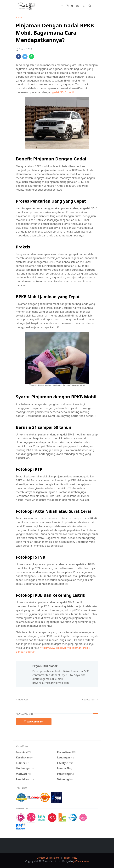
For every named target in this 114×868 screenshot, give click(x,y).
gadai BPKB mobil (63, 92)
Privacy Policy (70, 858)
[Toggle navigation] (95, 6)
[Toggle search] (90, 6)
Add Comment (34, 722)
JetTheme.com (81, 861)
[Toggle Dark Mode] (84, 6)
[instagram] (67, 6)
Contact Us (43, 858)
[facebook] (62, 6)
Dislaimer (56, 858)
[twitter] (72, 6)
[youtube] (78, 6)
